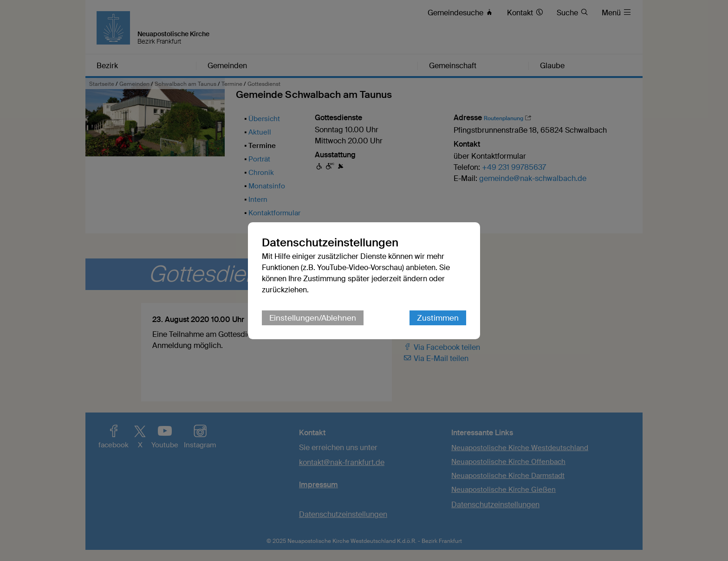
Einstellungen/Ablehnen (313, 318)
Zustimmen (438, 318)
